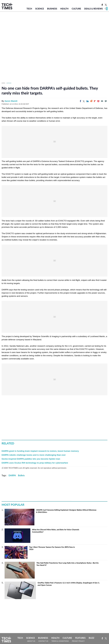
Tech (29, 9)
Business (52, 9)
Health (64, 9)
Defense (9, 83)
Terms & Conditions (60, 641)
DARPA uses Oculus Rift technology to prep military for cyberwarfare (35, 463)
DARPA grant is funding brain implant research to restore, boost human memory (40, 451)
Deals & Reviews (93, 9)
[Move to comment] (106, 101)
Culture (76, 9)
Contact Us (43, 641)
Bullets (21, 475)
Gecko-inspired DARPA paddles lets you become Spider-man (31, 459)
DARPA (12, 475)
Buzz (91, 638)
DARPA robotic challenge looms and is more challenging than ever (34, 455)
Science (40, 9)
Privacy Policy (78, 641)
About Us (31, 641)
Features (80, 638)
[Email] (102, 101)
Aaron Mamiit (11, 101)
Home (3, 83)
